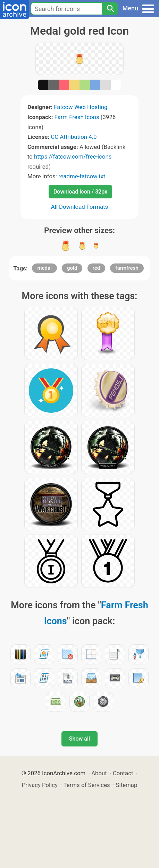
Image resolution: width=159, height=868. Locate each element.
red (97, 268)
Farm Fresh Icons (77, 117)
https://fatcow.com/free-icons (73, 156)
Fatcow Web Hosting (81, 107)
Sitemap (127, 785)
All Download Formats (80, 207)
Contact (123, 773)
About (99, 773)
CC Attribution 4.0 (74, 137)
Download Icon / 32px (80, 192)
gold (72, 268)
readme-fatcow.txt (82, 176)
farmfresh (127, 268)
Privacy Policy (40, 785)
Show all (79, 739)
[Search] (110, 9)
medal (44, 268)
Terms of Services (87, 785)
